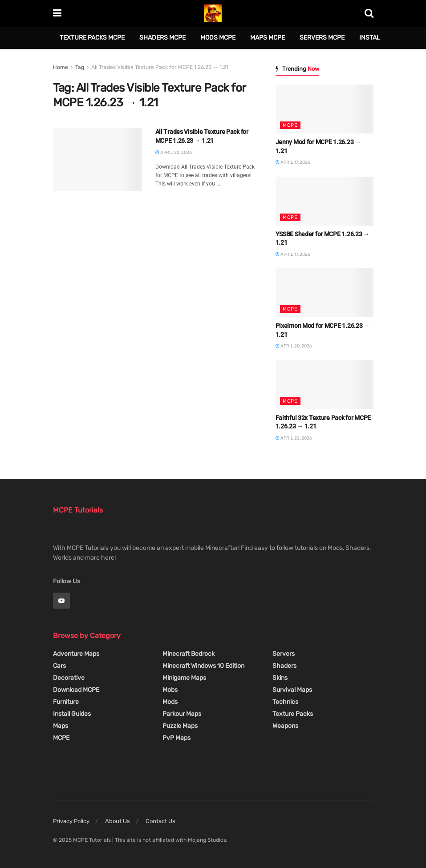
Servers (284, 654)
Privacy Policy (71, 821)
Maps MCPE (268, 38)
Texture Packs (293, 714)
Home (61, 67)
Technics (285, 702)
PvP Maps (176, 738)
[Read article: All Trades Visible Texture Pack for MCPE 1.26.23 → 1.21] (97, 159)
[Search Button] (369, 13)
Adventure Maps (76, 654)
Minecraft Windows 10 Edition (203, 666)
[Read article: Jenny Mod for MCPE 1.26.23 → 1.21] (325, 109)
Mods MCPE (218, 38)
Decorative (69, 678)
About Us (118, 821)
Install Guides (72, 714)
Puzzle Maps (180, 726)
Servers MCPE (322, 38)
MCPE (290, 125)
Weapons (285, 726)
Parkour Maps (182, 714)
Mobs (170, 690)
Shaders (284, 666)
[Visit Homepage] (213, 13)
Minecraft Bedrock (189, 654)
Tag (80, 67)
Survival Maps (292, 690)
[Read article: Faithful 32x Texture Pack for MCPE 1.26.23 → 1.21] (325, 385)
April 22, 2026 (174, 153)
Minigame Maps (184, 678)
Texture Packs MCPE (92, 38)
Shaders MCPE (162, 38)
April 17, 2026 (293, 162)
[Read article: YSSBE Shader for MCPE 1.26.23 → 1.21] (325, 201)
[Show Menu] (57, 13)
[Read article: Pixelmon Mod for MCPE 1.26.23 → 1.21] (325, 293)
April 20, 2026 (294, 346)
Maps (61, 726)
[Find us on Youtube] (61, 601)
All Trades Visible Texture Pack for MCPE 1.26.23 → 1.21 (160, 67)
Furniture (66, 702)
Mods (170, 702)
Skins (280, 678)
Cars (59, 666)
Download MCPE (76, 690)
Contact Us (160, 821)
